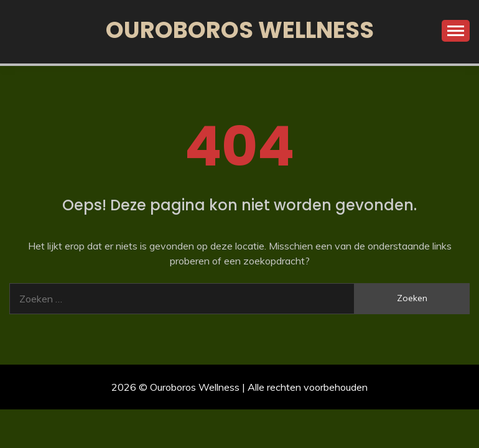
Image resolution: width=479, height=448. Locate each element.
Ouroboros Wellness (240, 30)
